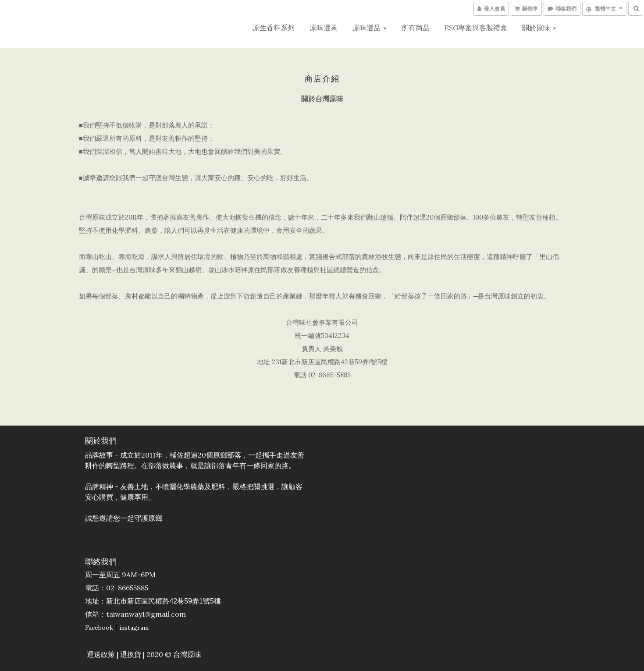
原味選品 (370, 28)
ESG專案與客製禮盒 (476, 28)
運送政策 (101, 655)
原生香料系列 (274, 28)
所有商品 (416, 28)
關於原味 (539, 28)
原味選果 (324, 28)
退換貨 (131, 655)
